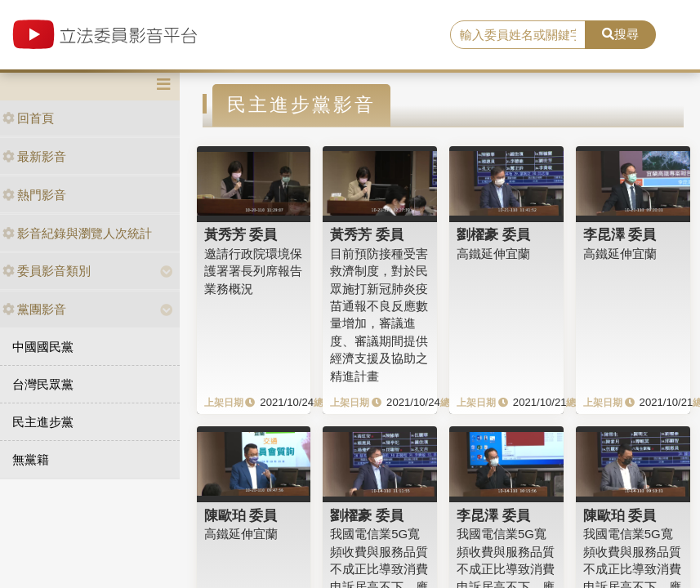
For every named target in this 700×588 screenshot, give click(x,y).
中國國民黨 (43, 347)
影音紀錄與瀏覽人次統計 (77, 233)
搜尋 (620, 34)
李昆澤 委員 (620, 234)
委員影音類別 (47, 271)
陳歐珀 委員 (241, 515)
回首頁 (28, 118)
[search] (518, 35)
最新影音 (34, 156)
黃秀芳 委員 (241, 234)
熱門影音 (34, 195)
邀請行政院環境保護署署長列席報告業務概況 (253, 271)
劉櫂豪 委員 (493, 234)
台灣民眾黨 (43, 384)
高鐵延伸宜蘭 (493, 254)
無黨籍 (31, 459)
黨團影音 (34, 309)
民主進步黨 (43, 422)
